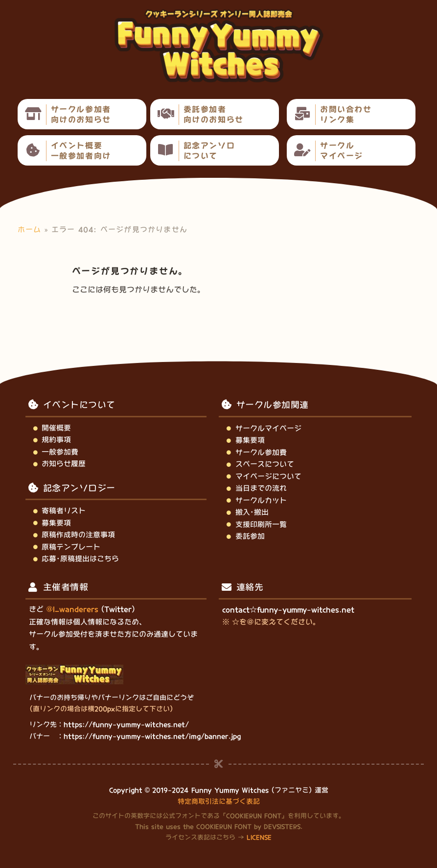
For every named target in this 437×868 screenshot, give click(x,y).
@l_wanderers (72, 609)
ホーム (30, 229)
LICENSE (259, 837)
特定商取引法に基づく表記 (219, 801)
